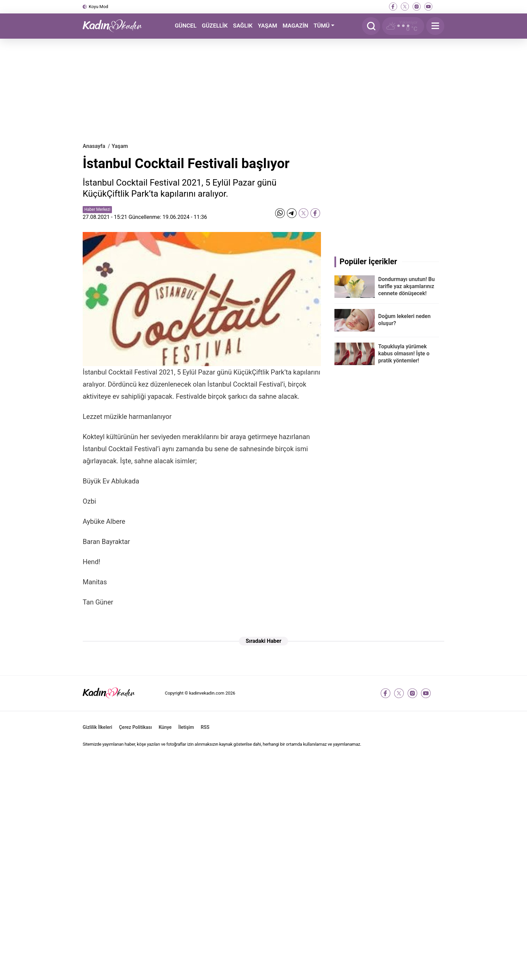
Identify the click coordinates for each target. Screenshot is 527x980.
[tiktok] (440, 7)
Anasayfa (94, 146)
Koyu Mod (98, 7)
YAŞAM (267, 26)
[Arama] (371, 26)
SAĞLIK (243, 26)
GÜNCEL (186, 26)
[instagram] (417, 7)
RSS (205, 727)
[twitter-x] (405, 7)
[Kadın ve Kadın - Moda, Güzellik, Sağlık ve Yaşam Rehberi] (116, 26)
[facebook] (393, 7)
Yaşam (120, 146)
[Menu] (435, 26)
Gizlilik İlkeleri (97, 727)
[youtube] (428, 7)
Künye (165, 727)
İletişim (186, 727)
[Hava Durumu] (403, 26)
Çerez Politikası (135, 727)
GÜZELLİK (215, 26)
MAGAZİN (295, 26)
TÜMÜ (322, 26)
